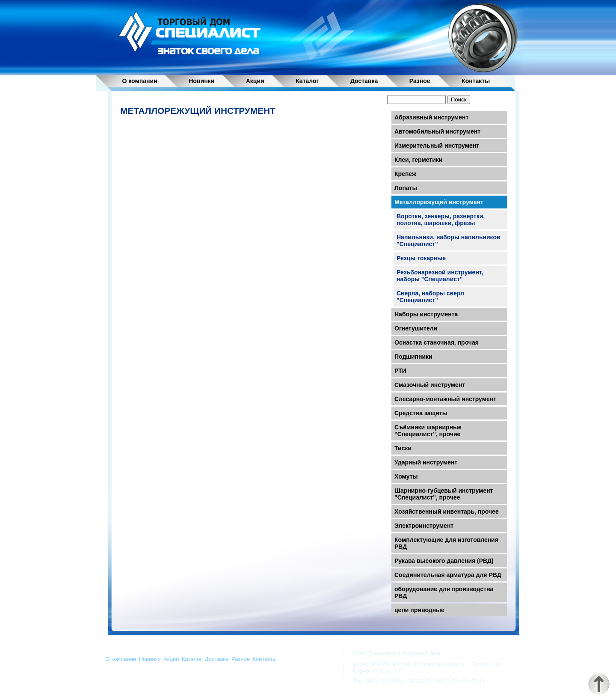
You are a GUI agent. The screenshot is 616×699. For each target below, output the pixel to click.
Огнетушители (416, 328)
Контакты (476, 81)
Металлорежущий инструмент (439, 202)
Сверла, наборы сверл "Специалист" (430, 297)
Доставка (364, 81)
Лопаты (406, 188)
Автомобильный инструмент (437, 131)
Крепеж (405, 174)
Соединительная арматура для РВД (448, 575)
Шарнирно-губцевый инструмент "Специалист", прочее (444, 494)
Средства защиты (421, 413)
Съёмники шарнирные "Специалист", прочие (428, 431)
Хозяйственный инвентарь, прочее (447, 512)
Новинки (201, 81)
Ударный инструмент (426, 462)
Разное (420, 81)
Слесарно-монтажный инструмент (445, 399)
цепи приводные (419, 610)
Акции (255, 81)
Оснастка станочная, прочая (437, 342)
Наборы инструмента (426, 314)
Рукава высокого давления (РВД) (444, 561)
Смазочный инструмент (430, 385)
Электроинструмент (424, 526)
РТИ (400, 371)
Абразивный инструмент (431, 117)
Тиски (403, 448)
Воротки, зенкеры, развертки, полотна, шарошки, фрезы (441, 220)
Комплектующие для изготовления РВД (446, 543)
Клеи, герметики (418, 160)
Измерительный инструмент (437, 146)
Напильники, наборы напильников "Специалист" (449, 241)
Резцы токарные (421, 258)
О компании (140, 81)
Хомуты (406, 476)
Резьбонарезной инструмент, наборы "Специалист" (440, 276)
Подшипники (413, 357)
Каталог (307, 81)
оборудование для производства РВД (444, 592)
